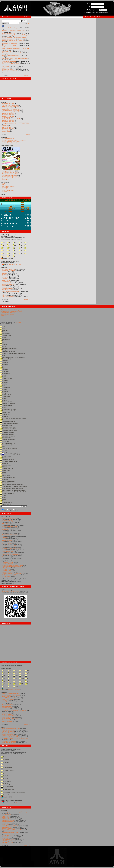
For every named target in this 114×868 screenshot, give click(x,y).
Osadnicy (4, 463)
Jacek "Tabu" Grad (7, 714)
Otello (3, 472)
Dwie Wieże (5, 290)
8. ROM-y (5, 776)
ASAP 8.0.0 (5, 68)
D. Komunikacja (7, 787)
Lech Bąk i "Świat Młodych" (9, 698)
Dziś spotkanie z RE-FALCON (10, 64)
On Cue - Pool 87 (6, 402)
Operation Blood (6, 425)
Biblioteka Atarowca (7, 146)
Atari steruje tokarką (7, 842)
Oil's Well (4, 380)
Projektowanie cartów (8, 822)
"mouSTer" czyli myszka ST (9, 730)
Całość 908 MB (7, 797)
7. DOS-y (5, 773)
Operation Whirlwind (7, 436)
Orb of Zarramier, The (8, 443)
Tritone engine (6, 130)
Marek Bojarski (6, 720)
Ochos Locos (5, 341)
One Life (4, 407)
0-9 (3, 242)
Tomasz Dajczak (6, 696)
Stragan (3, 727)
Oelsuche (4, 364)
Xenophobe (5, 279)
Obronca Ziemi (6, 336)
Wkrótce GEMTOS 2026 (9, 33)
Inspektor (4, 295)
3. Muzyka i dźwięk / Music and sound (12, 565)
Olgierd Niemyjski (7, 721)
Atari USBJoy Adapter (8, 731)
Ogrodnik (4, 370)
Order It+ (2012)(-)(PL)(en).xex (12, 454)
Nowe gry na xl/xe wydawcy (9, 535)
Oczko (3, 346)
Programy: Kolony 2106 (8, 733)
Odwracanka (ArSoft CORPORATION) (12, 357)
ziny (16, 687)
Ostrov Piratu (5, 470)
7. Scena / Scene (7, 571)
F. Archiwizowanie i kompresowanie (13, 792)
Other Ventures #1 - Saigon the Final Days (14, 487)
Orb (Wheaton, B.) (7, 445)
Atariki (3, 183)
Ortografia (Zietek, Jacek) (9, 461)
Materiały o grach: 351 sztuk (10, 177)
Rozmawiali (4, 692)
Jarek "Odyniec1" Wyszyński (10, 719)
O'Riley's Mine (5, 456)
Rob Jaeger (5, 713)
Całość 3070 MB (7, 258)
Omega (3, 398)
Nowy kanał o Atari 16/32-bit (10, 46)
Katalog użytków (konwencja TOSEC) (12, 800)
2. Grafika (5, 759)
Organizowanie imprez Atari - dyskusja (12, 310)
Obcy (3, 328)
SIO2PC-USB (6, 816)
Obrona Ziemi (5, 334)
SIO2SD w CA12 (6, 819)
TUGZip (19, 265)
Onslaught (4, 416)
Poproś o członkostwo (102, 13)
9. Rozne (5, 778)
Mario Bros (5, 277)
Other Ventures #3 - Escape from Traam (13, 490)
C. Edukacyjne (7, 784)
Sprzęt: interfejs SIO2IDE (9, 741)
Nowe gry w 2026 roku (8, 104)
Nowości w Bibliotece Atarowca (10, 56)
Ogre (3, 368)
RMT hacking (5, 524)
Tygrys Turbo (5, 824)
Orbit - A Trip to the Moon (9, 449)
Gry (5, 510)
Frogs (3, 272)
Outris (3, 497)
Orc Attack (4, 450)
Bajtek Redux (5, 179)
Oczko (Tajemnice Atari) (8, 348)
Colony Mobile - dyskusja (8, 313)
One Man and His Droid (8, 409)
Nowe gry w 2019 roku (8, 115)
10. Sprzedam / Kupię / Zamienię (11, 575)
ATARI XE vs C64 (7, 543)
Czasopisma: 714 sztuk (8, 171)
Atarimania (5, 188)
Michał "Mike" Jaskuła (8, 699)
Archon (4, 287)
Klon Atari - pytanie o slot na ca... (11, 546)
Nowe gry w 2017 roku (8, 116)
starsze (28, 134)
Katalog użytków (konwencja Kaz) (11, 749)
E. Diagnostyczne (7, 789)
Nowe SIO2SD (6, 817)
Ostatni (3, 467)
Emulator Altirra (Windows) (9, 143)
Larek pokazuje (6, 117)
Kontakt (3, 194)
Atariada (4, 532)
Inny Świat (5, 294)
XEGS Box (5, 838)
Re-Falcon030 (6, 62)
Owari (3, 499)
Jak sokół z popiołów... (8, 69)
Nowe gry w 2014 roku (8, 129)
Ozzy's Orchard (6, 504)
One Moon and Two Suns (9, 411)
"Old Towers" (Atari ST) (8, 269)
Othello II (4, 479)
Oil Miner (4, 375)
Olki (2, 386)
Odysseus (4, 361)
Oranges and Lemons (8, 440)
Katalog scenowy (6, 668)
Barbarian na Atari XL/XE (9, 518)
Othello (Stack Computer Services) (12, 485)
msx (22, 678)
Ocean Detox (5, 339)
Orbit (3, 447)
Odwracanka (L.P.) (7, 359)
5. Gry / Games (6, 568)
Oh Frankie (4, 371)
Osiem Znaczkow (6, 465)
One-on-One (5, 414)
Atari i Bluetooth (6, 815)
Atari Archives (5, 189)
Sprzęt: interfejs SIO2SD (9, 742)
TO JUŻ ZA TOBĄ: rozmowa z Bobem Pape (14, 710)
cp (27, 670)
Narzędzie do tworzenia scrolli (10, 106)
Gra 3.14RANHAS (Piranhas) (10, 521)
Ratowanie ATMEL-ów (8, 820)
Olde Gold (4, 382)
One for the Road (6, 406)
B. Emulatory (6, 781)
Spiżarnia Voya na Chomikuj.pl (10, 178)
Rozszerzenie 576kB (8, 835)
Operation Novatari (7, 432)
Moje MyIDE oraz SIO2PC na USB (11, 830)
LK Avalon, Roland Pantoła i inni (11, 549)
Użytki (10, 510)
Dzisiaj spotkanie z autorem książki (12, 53)
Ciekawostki (5, 538)
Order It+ (4, 452)
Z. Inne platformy (7, 795)
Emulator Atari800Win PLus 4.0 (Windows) (14, 140)
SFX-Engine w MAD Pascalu (10, 105)
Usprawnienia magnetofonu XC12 (11, 109)
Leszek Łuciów (6, 709)
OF (2, 366)
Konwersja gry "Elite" (8, 551)
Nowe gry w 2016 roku (8, 120)
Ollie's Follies (5, 388)
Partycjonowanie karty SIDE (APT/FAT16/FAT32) (15, 123)
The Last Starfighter (7, 288)
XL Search (5, 192)
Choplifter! (5, 273)
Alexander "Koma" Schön (9, 716)
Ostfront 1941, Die (7, 469)
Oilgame (4, 377)
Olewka (3, 384)
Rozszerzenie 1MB (7, 827)
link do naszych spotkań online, (10, 591)
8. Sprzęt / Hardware (8, 572)
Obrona (3, 332)
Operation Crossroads (8, 427)
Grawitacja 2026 (6, 529)
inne (15, 256)
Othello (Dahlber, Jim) (8, 478)
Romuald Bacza (6, 706)
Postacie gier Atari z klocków (10, 71)
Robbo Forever (6, 280)
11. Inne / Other (6, 576)
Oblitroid (4, 330)
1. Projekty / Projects (8, 562)
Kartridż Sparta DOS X (8, 108)
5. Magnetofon (7, 768)
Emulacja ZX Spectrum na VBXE (11, 119)
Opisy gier (4, 268)
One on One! (5, 413)
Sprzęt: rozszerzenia (7, 734)
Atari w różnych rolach (8, 840)
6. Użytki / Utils (6, 569)
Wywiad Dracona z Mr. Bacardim (11, 695)
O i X (3, 327)
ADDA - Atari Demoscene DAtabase (11, 665)
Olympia (4, 389)
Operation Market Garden (9, 431)
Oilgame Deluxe (6, 379)
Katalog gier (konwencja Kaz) (9, 235)
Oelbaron (4, 362)
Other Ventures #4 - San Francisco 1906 (13, 492)
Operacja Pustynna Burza (9, 423)
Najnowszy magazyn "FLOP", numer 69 (13, 40)
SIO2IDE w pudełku (7, 841)
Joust (3, 275)
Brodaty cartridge (7, 51)
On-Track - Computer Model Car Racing (13, 418)
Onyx (3, 420)
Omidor (3, 400)
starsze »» (27, 75)
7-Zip (16, 265)
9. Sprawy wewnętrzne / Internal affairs (13, 573)
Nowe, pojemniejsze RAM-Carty (11, 729)
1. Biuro (5, 757)
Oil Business (5, 373)
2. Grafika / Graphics (8, 564)
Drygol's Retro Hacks (8, 190)
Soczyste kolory (6, 837)
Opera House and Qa (7, 422)
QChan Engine (6, 131)
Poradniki (3, 102)
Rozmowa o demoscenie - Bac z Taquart (13, 31)
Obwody (4, 337)
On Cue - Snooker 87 (7, 404)
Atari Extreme (6, 67)
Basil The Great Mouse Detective (11, 291)
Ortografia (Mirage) (7, 460)
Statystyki (4, 315)
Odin (3, 355)
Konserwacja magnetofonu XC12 (11, 112)
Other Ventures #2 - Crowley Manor (12, 488)
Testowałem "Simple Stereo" (10, 826)
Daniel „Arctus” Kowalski (9, 702)
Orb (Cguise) (5, 441)
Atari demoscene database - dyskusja (12, 311)
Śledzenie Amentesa (7, 707)
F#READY (5, 701)
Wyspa (4, 286)
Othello (3, 474)
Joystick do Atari (6, 823)
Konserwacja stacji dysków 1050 (11, 111)
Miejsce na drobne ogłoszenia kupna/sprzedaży (15, 738)
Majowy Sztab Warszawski (9, 526)
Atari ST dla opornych (8, 127)
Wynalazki (4, 811)
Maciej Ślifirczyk (6, 717)
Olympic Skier (5, 395)
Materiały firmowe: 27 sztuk (9, 175)
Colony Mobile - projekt (8, 314)
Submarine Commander (8, 270)
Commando (5, 276)
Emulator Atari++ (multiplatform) (11, 141)
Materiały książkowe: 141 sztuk (10, 174)
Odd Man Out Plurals (7, 352)
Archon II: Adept (6, 283)
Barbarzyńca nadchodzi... (9, 61)
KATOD (4, 703)
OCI (2, 343)
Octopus (4, 345)
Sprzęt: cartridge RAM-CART (10, 737)
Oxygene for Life (6, 503)
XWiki (3, 185)
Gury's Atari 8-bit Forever (9, 186)
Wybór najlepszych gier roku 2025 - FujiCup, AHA (16, 49)
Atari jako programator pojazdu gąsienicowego (15, 58)
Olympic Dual (5, 393)
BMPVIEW (5, 126)
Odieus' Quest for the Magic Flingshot (13, 353)
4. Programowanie (8, 765)
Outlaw (3, 496)
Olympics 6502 (6, 397)
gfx (27, 673)
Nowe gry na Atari (7, 540)
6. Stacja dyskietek (8, 770)
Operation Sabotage (7, 434)
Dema (17, 510)
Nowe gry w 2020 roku (8, 113)
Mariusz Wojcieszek (7, 705)
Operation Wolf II (6, 438)
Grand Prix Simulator (8, 297)
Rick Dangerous (6, 557)
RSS (27, 23)
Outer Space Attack (7, 494)
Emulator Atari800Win (8, 139)
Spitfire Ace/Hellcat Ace (8, 284)
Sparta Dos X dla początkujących (11, 554)
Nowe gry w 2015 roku (8, 122)
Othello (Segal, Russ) (8, 481)
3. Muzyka (5, 762)
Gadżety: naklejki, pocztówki (10, 736)
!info (16, 676)
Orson (3, 458)
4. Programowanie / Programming (11, 567)
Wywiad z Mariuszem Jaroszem (11, 694)
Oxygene (4, 501)
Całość (5, 264)
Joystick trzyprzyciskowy (9, 829)
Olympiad (4, 391)
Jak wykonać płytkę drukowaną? (11, 833)
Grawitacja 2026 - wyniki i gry (10, 28)
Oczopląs (4, 350)
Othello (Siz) (5, 483)
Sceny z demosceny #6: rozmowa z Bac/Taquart (15, 35)
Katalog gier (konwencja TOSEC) (10, 261)
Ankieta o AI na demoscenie (10, 43)
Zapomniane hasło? (89, 13)
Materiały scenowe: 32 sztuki (10, 172)
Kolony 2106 (5, 281)
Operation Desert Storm (8, 429)
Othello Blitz (5, 476)
